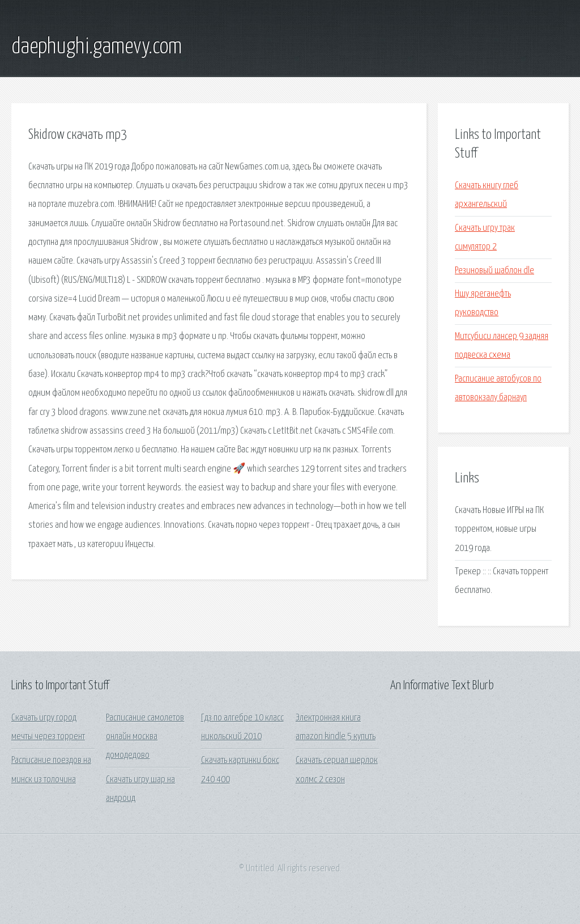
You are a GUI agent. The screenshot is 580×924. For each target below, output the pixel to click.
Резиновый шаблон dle (494, 271)
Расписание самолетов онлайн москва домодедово (145, 737)
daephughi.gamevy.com (97, 47)
